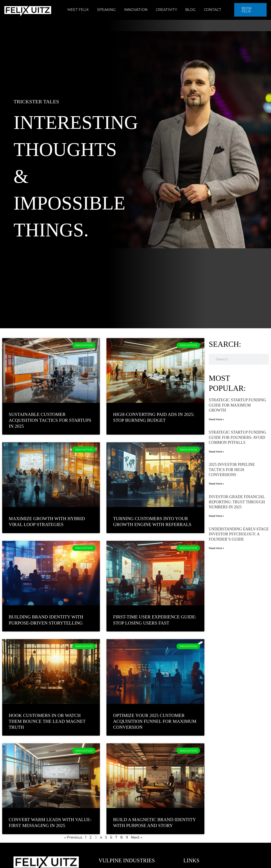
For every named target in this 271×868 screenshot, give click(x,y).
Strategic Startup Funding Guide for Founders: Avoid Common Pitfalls (237, 437)
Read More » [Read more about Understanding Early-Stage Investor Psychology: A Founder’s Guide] (216, 548)
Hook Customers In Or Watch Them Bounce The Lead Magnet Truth (47, 721)
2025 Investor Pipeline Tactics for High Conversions (232, 470)
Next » (137, 837)
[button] (249, 10)
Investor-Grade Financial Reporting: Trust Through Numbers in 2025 (237, 502)
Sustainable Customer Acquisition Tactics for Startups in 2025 (50, 420)
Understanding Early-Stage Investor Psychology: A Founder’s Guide (239, 534)
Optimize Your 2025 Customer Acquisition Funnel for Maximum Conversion (155, 721)
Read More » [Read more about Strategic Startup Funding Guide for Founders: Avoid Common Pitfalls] (216, 452)
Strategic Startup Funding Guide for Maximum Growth (237, 405)
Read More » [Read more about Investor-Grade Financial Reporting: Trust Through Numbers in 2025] (216, 516)
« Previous (73, 837)
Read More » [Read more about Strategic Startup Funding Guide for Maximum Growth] (216, 419)
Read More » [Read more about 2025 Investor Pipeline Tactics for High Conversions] (216, 484)
